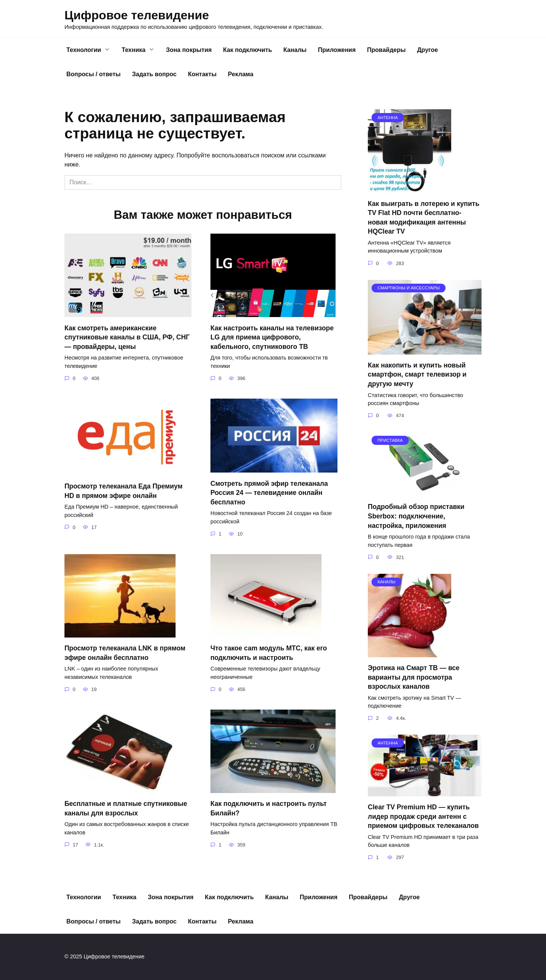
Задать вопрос (154, 74)
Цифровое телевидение (137, 15)
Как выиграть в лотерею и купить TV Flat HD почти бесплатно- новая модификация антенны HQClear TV (424, 217)
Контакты (202, 74)
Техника (134, 50)
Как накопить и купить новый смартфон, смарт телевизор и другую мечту (417, 375)
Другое (428, 50)
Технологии (84, 50)
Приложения (337, 50)
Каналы (295, 50)
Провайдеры (386, 50)
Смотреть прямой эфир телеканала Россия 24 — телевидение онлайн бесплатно (269, 492)
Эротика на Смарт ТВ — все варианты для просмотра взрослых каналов (414, 677)
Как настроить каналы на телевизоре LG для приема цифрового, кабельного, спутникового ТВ (272, 337)
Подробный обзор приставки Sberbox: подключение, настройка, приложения (416, 516)
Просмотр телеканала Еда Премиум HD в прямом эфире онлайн (124, 491)
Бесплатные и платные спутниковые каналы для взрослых (126, 808)
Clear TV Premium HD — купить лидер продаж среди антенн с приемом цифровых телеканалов (423, 816)
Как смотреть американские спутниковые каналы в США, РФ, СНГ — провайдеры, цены (127, 337)
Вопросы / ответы (93, 74)
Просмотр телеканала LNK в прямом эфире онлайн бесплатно (125, 653)
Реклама (241, 74)
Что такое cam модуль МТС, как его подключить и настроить (269, 653)
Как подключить (247, 50)
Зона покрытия (189, 50)
